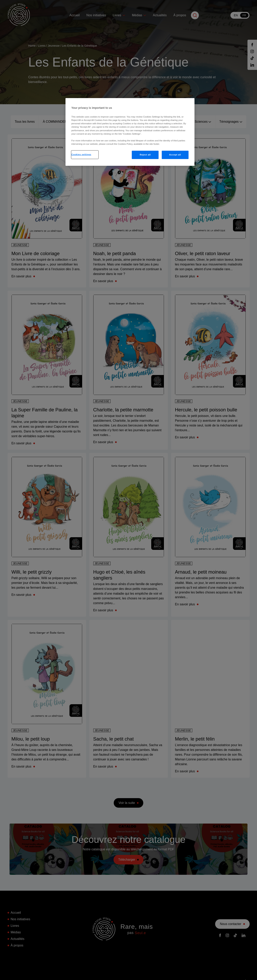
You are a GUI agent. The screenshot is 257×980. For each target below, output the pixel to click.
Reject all (145, 155)
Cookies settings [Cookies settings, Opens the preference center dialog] (81, 154)
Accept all (175, 155)
